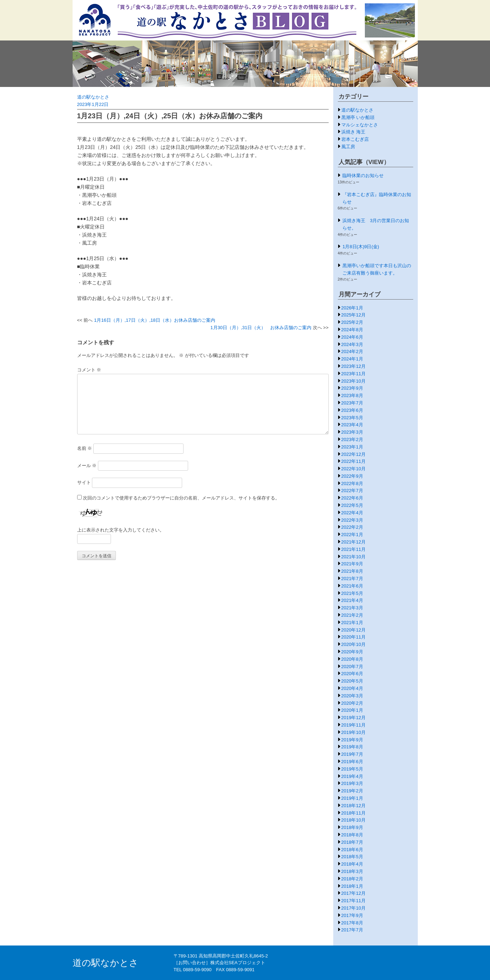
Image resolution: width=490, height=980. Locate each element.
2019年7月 (352, 754)
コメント (89, 370)
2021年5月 (352, 593)
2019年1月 (352, 798)
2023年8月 (352, 395)
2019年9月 (352, 740)
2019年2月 (352, 791)
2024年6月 (352, 337)
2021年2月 (352, 615)
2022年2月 (352, 527)
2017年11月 (353, 901)
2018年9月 (352, 827)
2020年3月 (352, 696)
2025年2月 (352, 322)
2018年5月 (352, 857)
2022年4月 (352, 513)
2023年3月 (352, 432)
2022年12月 (353, 454)
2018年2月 (352, 879)
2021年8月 (352, 571)
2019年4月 (352, 776)
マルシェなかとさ (360, 125)
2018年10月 (353, 820)
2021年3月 (352, 608)
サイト (84, 482)
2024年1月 (352, 359)
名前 (85, 448)
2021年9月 (352, 564)
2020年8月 (352, 659)
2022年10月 (353, 469)
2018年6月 (352, 850)
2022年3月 (352, 520)
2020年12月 (353, 630)
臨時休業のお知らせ (363, 175)
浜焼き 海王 (353, 132)
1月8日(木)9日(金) (361, 247)
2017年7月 (352, 930)
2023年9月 (352, 388)
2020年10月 (353, 644)
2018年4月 (352, 864)
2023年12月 (353, 366)
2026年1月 (352, 308)
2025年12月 (353, 315)
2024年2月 (352, 351)
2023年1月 (352, 447)
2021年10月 (353, 557)
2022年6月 (352, 498)
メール (87, 466)
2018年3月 (352, 871)
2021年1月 (352, 623)
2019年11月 (353, 725)
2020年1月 (352, 710)
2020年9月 (352, 652)
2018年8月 (352, 835)
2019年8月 (352, 747)
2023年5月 (352, 418)
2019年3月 (352, 783)
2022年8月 (352, 483)
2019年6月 (352, 762)
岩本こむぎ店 (355, 139)
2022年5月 (352, 505)
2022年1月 (352, 535)
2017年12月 (353, 893)
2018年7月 (352, 842)
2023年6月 (352, 410)
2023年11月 (353, 374)
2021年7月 (352, 579)
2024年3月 (352, 344)
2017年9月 (352, 915)
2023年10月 (353, 381)
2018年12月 (353, 806)
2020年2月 (352, 703)
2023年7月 (352, 403)
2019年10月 (353, 732)
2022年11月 (353, 461)
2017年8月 (352, 923)
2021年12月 (353, 542)
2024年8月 (352, 330)
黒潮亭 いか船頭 (358, 117)
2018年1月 (352, 886)
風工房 (348, 147)
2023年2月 (352, 439)
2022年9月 (352, 476)
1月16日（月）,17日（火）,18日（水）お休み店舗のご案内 (155, 320)
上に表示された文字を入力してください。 (121, 530)
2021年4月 (352, 600)
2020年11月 (353, 637)
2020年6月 (352, 674)
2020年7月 (352, 667)
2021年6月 (352, 586)
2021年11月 (353, 549)
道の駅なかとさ (93, 97)
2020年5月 (352, 681)
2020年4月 (352, 688)
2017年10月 (353, 908)
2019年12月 (353, 718)
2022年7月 (352, 491)
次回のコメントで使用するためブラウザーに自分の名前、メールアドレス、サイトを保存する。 (181, 498)
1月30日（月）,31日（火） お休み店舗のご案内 (261, 328)
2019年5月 (352, 769)
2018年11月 (353, 813)
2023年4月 (352, 425)
